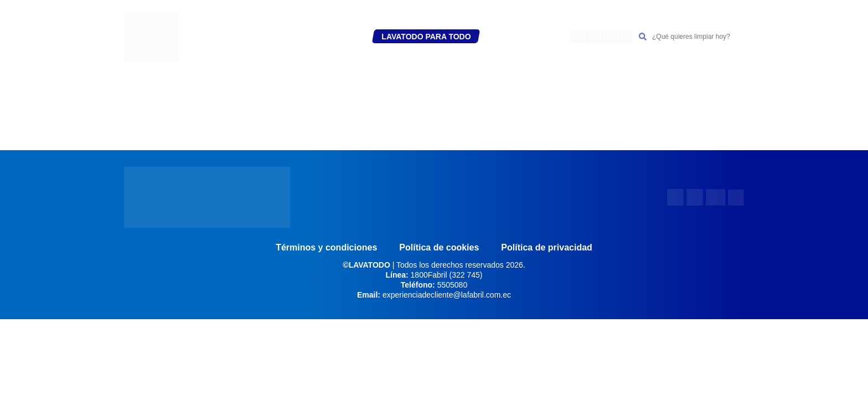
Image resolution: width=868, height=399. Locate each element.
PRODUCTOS (336, 37)
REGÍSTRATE (269, 37)
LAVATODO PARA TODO (426, 37)
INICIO (221, 37)
